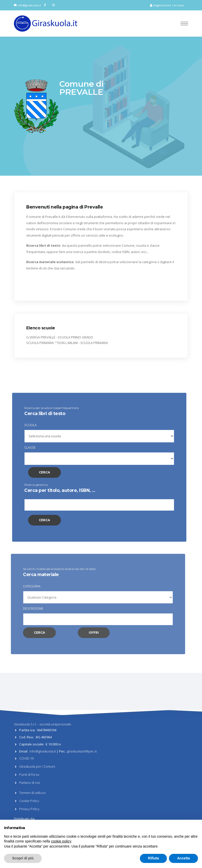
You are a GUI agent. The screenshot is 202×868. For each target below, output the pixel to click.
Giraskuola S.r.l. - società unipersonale (43, 724)
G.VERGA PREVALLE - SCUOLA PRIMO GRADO (60, 337)
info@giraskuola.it (29, 5)
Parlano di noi (30, 783)
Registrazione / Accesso (167, 5)
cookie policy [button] (61, 841)
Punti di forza (29, 774)
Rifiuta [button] (154, 858)
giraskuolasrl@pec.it (82, 751)
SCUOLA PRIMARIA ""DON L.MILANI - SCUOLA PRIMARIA (67, 343)
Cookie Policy (29, 801)
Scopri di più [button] (23, 858)
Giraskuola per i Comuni (37, 766)
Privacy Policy (29, 809)
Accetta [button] (183, 858)
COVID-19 (26, 758)
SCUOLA (23, 425)
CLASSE (22, 447)
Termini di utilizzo (32, 793)
